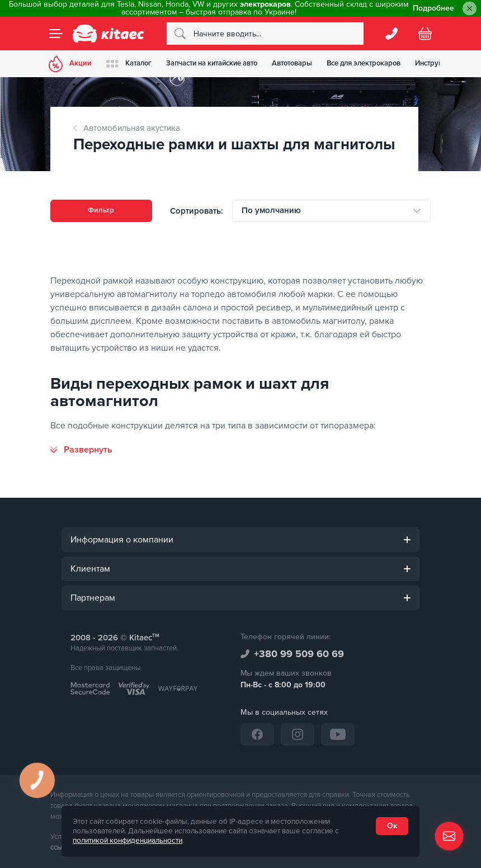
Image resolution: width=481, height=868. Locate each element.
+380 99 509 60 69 (299, 654)
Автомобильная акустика (132, 128)
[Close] (470, 9)
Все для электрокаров (379, 63)
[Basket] (425, 34)
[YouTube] (338, 734)
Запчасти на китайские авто (220, 63)
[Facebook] (257, 734)
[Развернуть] (81, 450)
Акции (72, 64)
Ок (392, 826)
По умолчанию (271, 210)
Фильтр (101, 211)
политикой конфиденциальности (128, 841)
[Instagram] (298, 734)
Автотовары (304, 63)
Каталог (134, 63)
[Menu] (56, 34)
